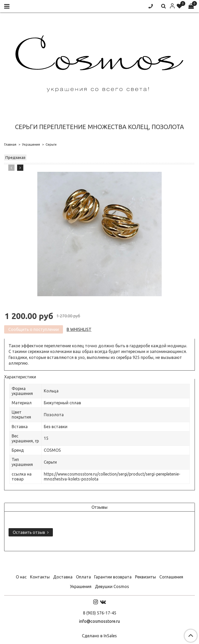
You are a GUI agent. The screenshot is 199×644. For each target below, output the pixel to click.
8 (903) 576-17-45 (100, 613)
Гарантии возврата (113, 577)
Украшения (31, 144)
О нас (21, 577)
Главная (10, 144)
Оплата (83, 577)
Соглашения (171, 577)
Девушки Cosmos (112, 586)
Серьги (51, 144)
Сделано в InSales (99, 636)
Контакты (40, 577)
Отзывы (99, 507)
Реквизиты (145, 577)
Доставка (63, 577)
